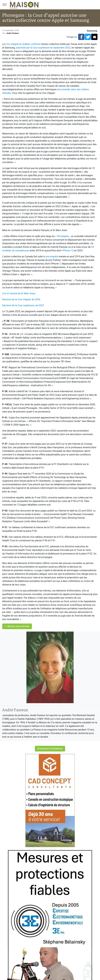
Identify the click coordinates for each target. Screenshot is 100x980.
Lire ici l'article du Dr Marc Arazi (19, 293)
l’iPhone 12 (68, 251)
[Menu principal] (4, 5)
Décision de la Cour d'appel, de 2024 (21, 299)
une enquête (52, 256)
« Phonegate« (63, 236)
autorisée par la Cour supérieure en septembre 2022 (43, 48)
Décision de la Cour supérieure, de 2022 (23, 305)
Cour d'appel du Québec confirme (23, 44)
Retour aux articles (17, 626)
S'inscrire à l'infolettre (50, 749)
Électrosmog (92, 31)
